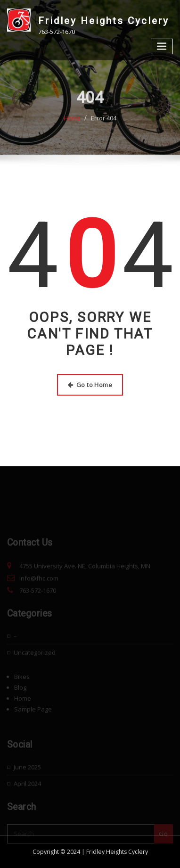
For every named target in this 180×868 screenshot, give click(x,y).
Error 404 (104, 127)
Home (72, 127)
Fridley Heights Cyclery (104, 21)
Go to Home (90, 385)
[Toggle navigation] (162, 46)
